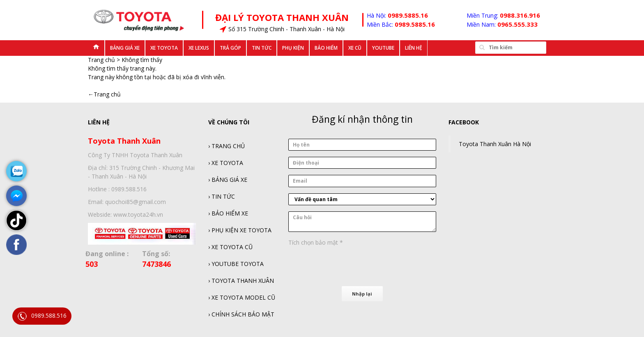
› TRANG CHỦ (227, 146)
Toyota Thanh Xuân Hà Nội (495, 144)
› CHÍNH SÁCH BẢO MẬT (241, 314)
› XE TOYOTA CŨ (230, 247)
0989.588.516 (42, 316)
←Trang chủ (104, 94)
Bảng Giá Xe (125, 48)
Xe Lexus (199, 48)
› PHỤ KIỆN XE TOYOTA (240, 230)
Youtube (383, 48)
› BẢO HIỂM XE (228, 213)
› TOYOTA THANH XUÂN (241, 281)
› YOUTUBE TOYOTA (236, 264)
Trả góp (230, 48)
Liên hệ (414, 48)
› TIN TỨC (222, 196)
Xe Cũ (355, 48)
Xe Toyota (164, 48)
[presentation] (351, 265)
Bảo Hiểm (326, 48)
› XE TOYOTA (226, 163)
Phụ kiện (293, 48)
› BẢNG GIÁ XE (228, 180)
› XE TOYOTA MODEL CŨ (242, 297)
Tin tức (262, 48)
